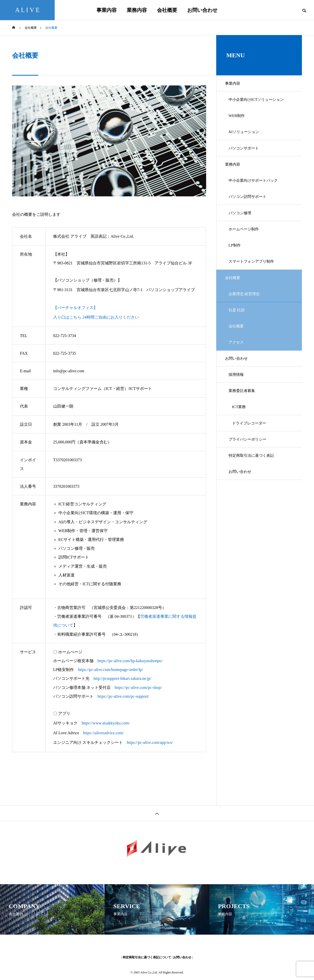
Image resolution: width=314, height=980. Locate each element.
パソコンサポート (246, 155)
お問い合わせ (202, 10)
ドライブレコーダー (252, 454)
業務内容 (137, 10)
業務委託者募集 (244, 419)
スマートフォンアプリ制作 (254, 278)
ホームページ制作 (246, 243)
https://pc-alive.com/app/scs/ (150, 742)
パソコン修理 (242, 225)
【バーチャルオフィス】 (75, 308)
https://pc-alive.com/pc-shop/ (138, 687)
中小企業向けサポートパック (256, 190)
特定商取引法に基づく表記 (254, 489)
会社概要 (167, 10)
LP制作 (236, 261)
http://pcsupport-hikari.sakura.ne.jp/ (122, 678)
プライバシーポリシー (250, 472)
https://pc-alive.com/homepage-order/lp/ (110, 670)
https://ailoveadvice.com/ (103, 733)
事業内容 (107, 10)
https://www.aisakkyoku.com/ (106, 723)
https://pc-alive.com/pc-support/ (123, 696)
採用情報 (238, 401)
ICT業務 (241, 436)
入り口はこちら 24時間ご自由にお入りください (96, 317)
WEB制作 (238, 119)
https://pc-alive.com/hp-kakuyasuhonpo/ (130, 661)
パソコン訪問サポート (250, 208)
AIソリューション (246, 137)
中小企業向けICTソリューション (259, 102)
